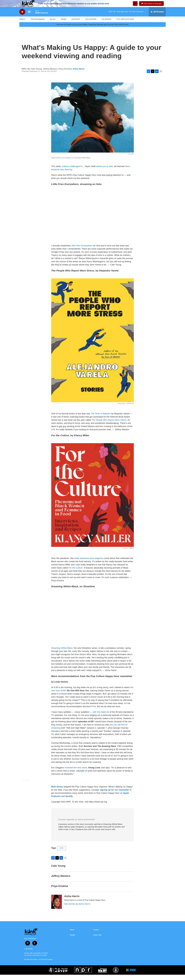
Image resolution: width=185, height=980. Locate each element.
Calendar (106, 25)
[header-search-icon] (135, 6)
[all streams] (157, 17)
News (64, 25)
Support (76, 25)
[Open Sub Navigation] (27, 25)
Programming (38, 25)
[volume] (29, 17)
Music (53, 25)
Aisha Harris (79, 74)
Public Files (97, 940)
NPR (62, 853)
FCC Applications (125, 25)
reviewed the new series (76, 773)
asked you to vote (104, 172)
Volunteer (91, 25)
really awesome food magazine (89, 564)
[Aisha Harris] (57, 907)
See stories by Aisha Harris (77, 909)
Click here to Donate (153, 6)
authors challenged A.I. (73, 172)
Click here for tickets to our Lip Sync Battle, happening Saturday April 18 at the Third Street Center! (92, 30)
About (22, 25)
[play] (22, 17)
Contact (96, 935)
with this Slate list (101, 717)
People (72, 940)
